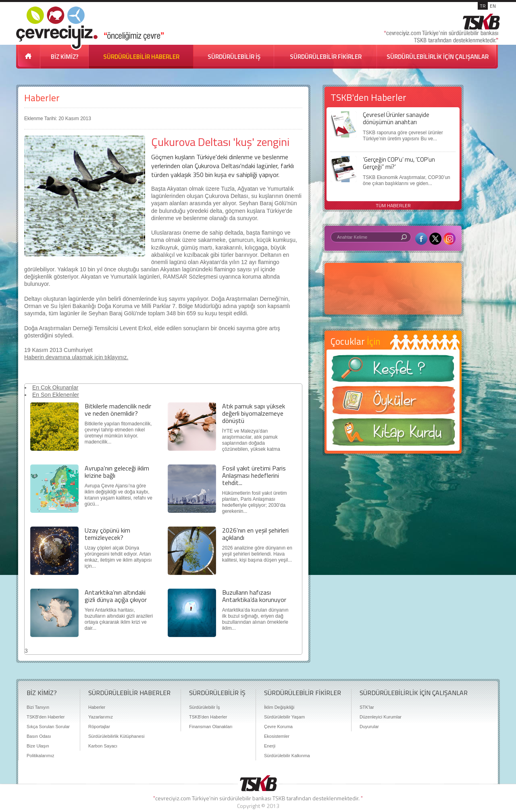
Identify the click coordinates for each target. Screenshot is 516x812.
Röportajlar (99, 727)
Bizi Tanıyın (38, 707)
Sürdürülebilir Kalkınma (287, 756)
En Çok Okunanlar (55, 387)
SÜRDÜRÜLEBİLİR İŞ (234, 57)
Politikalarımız (40, 756)
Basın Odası (39, 736)
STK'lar (367, 707)
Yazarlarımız (101, 717)
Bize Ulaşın (38, 746)
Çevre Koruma (278, 727)
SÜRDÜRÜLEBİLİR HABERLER (141, 57)
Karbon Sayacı (103, 746)
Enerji (270, 746)
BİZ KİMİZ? (65, 57)
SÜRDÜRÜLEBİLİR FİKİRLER (326, 57)
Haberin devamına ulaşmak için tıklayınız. (76, 357)
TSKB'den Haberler (46, 717)
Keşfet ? (393, 371)
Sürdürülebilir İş (204, 707)
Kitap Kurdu (393, 434)
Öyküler (393, 403)
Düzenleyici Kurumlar (381, 717)
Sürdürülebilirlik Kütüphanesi (116, 736)
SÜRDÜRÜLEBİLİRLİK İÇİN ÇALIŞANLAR (438, 57)
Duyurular (369, 727)
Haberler (42, 98)
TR (483, 6)
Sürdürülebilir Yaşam (284, 717)
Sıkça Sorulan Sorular (48, 727)
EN (493, 6)
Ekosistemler (277, 736)
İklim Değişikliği (279, 707)
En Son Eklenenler (56, 395)
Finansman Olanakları (211, 727)
